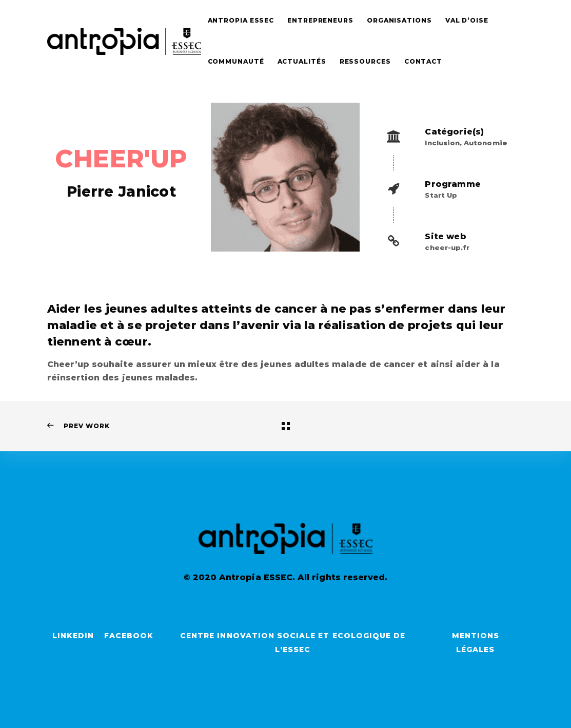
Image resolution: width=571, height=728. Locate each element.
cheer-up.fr (447, 247)
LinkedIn (73, 636)
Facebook (129, 636)
